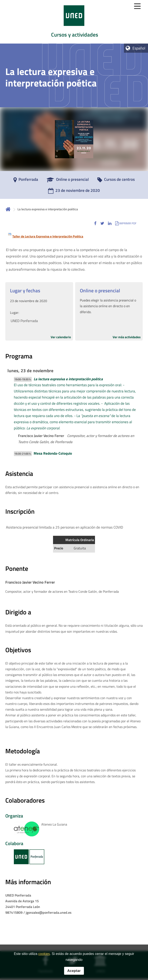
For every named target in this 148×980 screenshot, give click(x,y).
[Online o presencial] (68, 181)
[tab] (74, 22)
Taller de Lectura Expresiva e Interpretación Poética (48, 236)
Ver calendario (61, 337)
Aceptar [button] (74, 971)
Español (139, 48)
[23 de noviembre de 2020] (74, 192)
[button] (95, 223)
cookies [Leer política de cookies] (44, 954)
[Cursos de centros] (116, 181)
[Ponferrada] (26, 181)
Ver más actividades (127, 337)
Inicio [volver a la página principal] (8, 209)
